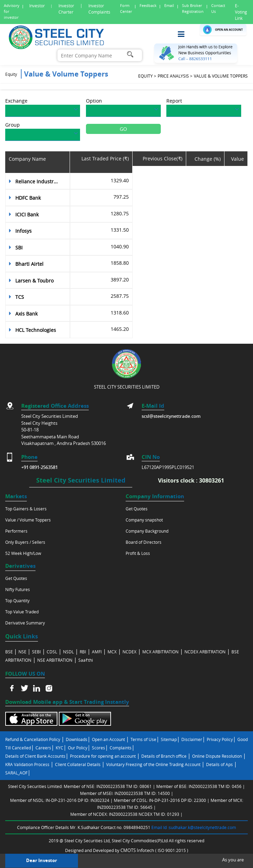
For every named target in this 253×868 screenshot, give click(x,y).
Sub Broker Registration (193, 8)
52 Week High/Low (23, 553)
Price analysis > (175, 76)
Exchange (16, 101)
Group (13, 125)
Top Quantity (17, 600)
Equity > (147, 76)
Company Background (147, 531)
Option (94, 101)
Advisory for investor (12, 11)
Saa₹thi (86, 660)
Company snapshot (144, 520)
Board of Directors (144, 542)
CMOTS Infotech (138, 850)
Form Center (126, 8)
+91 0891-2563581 (39, 467)
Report (174, 101)
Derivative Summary (25, 623)
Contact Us (218, 8)
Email (169, 5)
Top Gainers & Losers (26, 509)
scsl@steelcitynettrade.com (171, 416)
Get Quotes (137, 509)
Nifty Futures (18, 589)
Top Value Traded (22, 612)
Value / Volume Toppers (28, 520)
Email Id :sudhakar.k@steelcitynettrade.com (194, 827)
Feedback (148, 5)
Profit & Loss (138, 553)
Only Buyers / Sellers (25, 542)
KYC (60, 748)
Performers (16, 531)
